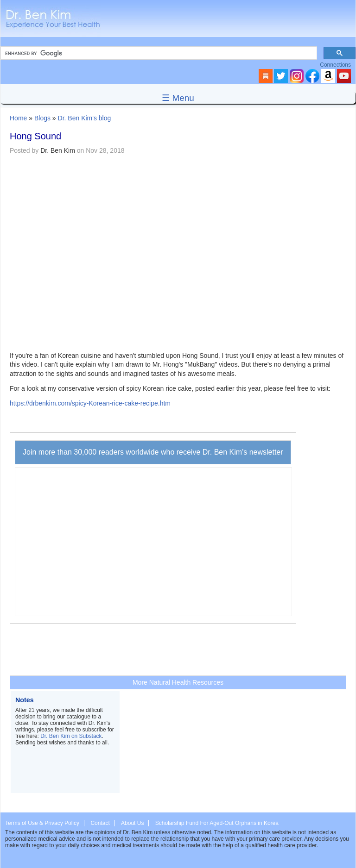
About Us (132, 823)
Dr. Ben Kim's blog (85, 118)
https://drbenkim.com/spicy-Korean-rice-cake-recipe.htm (90, 403)
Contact (100, 823)
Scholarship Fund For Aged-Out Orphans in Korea (217, 823)
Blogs (42, 118)
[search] (158, 53)
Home (18, 118)
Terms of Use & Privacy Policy (42, 823)
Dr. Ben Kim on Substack (71, 736)
